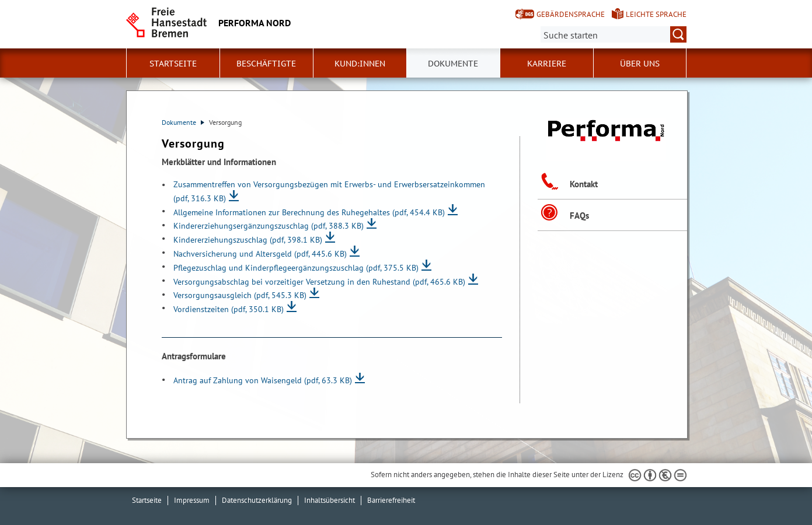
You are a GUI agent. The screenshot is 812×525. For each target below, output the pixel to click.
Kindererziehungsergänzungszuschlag (269, 225)
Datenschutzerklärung (257, 500)
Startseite (173, 64)
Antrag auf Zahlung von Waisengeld (263, 380)
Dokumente (183, 122)
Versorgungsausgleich (240, 295)
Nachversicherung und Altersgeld (260, 253)
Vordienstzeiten (229, 309)
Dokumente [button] (453, 64)
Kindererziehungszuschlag (248, 239)
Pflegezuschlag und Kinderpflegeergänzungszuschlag (296, 267)
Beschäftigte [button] (266, 64)
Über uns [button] (640, 64)
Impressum (192, 500)
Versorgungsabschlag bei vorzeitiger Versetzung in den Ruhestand (319, 281)
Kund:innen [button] (360, 64)
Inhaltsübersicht (330, 500)
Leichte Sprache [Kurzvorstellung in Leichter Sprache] (656, 14)
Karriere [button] (547, 64)
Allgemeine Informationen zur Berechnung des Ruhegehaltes (309, 212)
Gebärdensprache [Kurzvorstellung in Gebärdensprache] (571, 14)
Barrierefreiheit (391, 500)
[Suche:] (614, 34)
